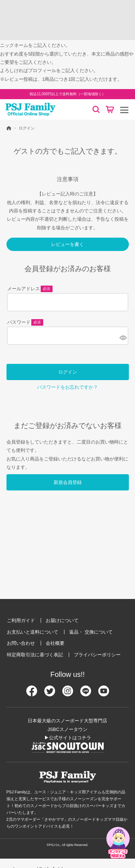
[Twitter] (50, 694)
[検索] (96, 110)
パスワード (25, 323)
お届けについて (62, 620)
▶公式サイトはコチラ (68, 738)
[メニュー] (124, 110)
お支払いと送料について (33, 632)
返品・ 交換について (91, 632)
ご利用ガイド (21, 620)
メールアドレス (30, 289)
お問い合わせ (21, 643)
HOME (9, 128)
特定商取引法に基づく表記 (35, 655)
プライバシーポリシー (97, 655)
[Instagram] (68, 694)
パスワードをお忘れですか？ (67, 387)
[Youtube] (104, 694)
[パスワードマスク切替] (123, 338)
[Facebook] (32, 694)
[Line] (86, 694)
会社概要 (55, 643)
